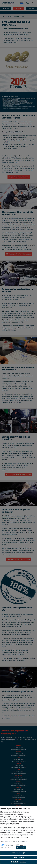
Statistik (23, 845)
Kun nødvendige (18, 853)
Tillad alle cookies (19, 862)
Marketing (9, 848)
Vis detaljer (21, 848)
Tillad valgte (18, 857)
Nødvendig (9, 845)
